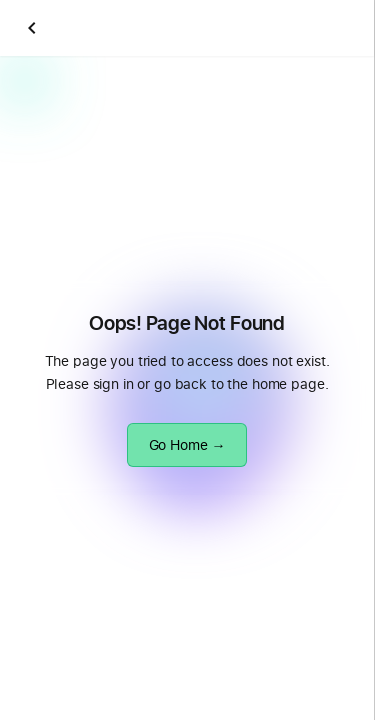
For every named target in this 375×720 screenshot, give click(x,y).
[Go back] (32, 28)
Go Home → (187, 444)
